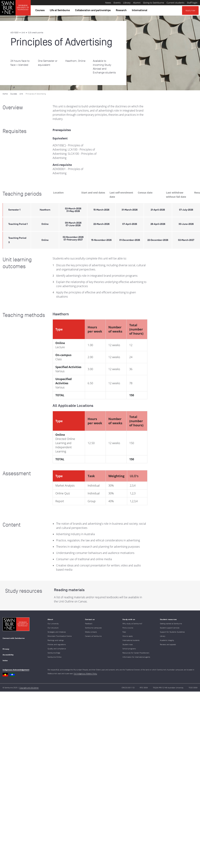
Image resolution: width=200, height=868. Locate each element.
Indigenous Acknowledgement (16, 670)
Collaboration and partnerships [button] (93, 11)
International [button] (140, 11)
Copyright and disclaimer (29, 688)
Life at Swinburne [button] (60, 11)
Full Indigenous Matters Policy (85, 673)
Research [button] (122, 11)
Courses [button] (41, 11)
